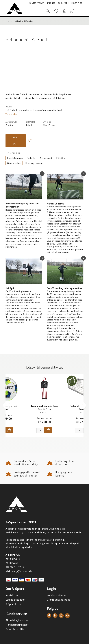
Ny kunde (51, 3)
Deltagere (31, 122)
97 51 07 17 (17, 567)
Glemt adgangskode (59, 600)
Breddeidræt (46, 158)
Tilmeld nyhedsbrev (17, 620)
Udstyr (9, 107)
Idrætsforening (15, 158)
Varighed (47, 122)
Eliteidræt (61, 158)
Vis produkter (12, 114)
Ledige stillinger (15, 600)
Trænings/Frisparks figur (44, 406)
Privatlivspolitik (15, 629)
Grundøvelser (14, 163)
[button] (7, 405)
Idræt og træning (34, 163)
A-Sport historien (15, 604)
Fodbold (31, 158)
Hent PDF (16, 141)
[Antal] (40, 430)
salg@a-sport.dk (22, 571)
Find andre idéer (13, 153)
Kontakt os (77, 3)
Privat (41, 3)
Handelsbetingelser (17, 625)
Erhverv (32, 3)
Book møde (63, 3)
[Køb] (9, 430)
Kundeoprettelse (57, 595)
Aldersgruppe (12, 122)
